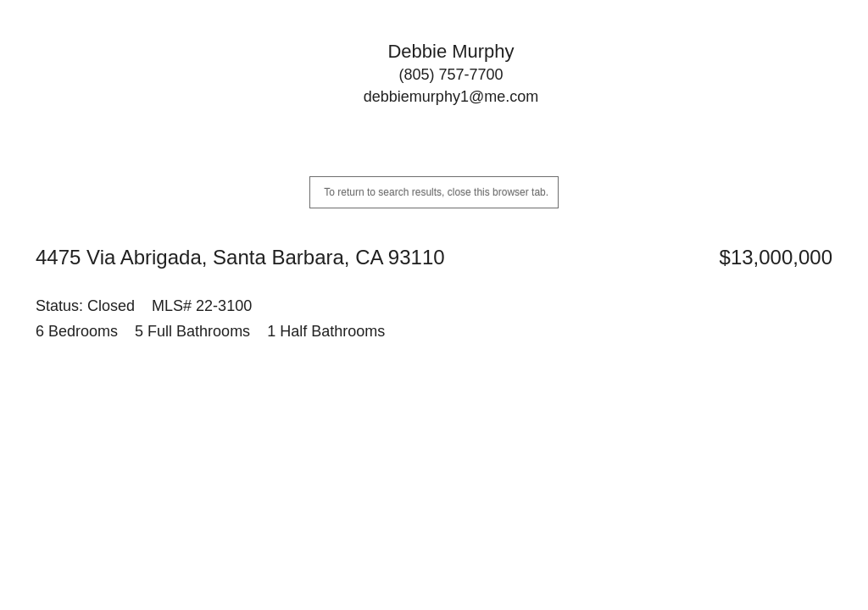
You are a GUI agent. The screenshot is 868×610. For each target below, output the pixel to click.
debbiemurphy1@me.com (451, 97)
